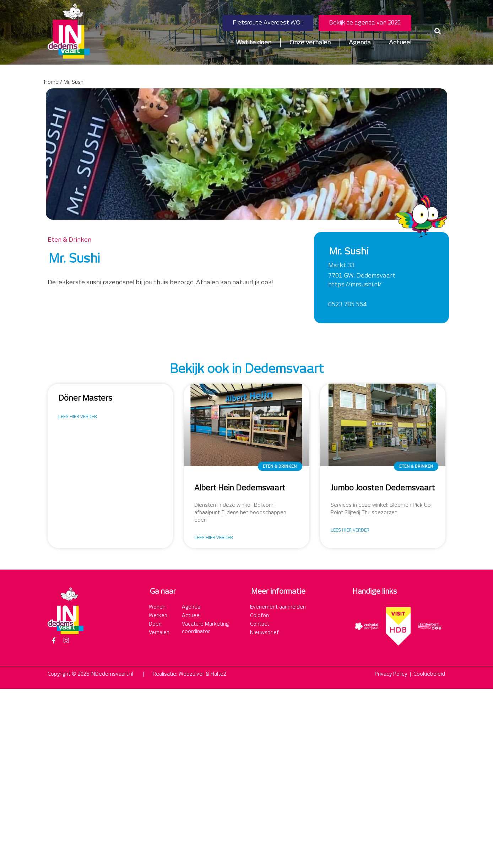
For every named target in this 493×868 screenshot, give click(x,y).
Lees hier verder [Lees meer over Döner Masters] (78, 417)
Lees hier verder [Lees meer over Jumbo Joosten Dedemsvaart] (350, 530)
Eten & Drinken (69, 240)
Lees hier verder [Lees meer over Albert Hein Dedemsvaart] (214, 538)
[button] (438, 31)
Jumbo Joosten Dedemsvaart (383, 488)
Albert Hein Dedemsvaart (240, 488)
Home (51, 82)
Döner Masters (85, 399)
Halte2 (218, 674)
